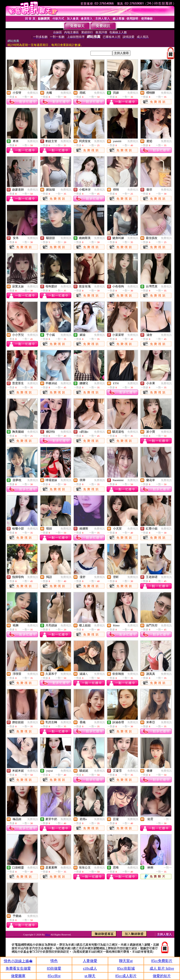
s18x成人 (90, 968)
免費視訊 (33, 93)
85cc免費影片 (162, 961)
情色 (54, 961)
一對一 (168, 819)
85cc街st (54, 976)
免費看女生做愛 (18, 968)
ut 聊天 (90, 976)
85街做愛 (54, 968)
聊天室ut (126, 961)
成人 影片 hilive (162, 968)
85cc (48, 935)
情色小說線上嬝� (18, 961)
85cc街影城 (126, 968)
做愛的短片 (162, 976)
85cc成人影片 (126, 976)
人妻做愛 (90, 961)
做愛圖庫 (18, 976)
